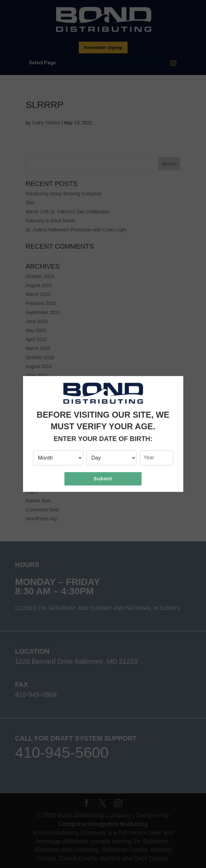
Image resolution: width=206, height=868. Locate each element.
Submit (103, 479)
